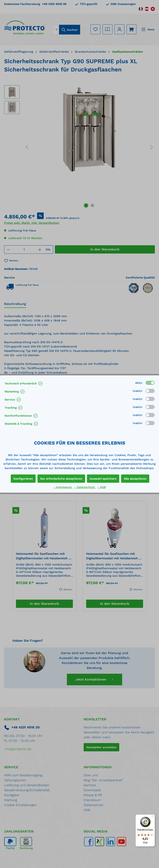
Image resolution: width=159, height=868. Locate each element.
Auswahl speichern (103, 479)
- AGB (102, 487)
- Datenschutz (85, 487)
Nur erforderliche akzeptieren (61, 479)
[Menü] (152, 817)
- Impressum (63, 487)
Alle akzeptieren (135, 479)
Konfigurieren (23, 479)
